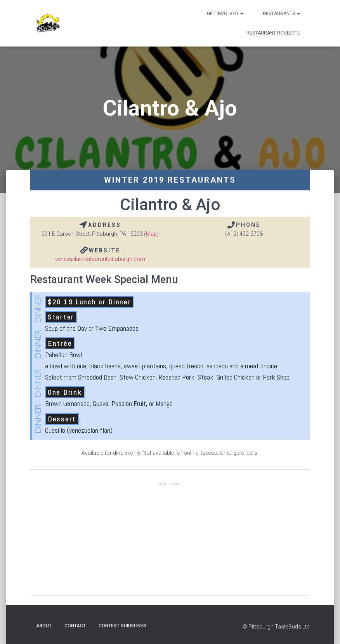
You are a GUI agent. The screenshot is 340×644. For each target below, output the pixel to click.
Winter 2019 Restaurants (170, 180)
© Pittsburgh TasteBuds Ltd (276, 627)
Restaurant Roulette (273, 33)
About (44, 626)
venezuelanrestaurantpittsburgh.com (100, 259)
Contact (75, 626)
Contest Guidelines (122, 626)
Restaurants (281, 14)
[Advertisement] (170, 541)
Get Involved (225, 14)
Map (151, 234)
